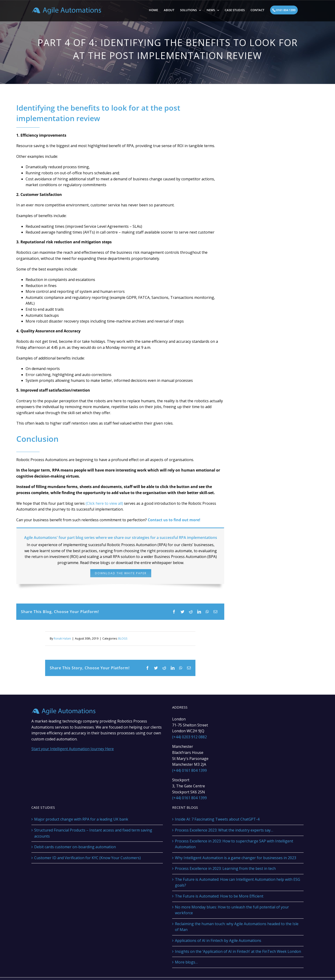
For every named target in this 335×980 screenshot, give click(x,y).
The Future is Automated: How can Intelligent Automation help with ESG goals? (238, 882)
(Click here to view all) (104, 503)
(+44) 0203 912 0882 (189, 737)
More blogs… (186, 962)
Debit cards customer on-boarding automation (75, 847)
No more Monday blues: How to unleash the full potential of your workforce (232, 910)
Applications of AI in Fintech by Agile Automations (218, 940)
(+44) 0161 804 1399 (189, 770)
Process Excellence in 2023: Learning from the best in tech (225, 868)
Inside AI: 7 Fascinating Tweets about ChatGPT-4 (217, 819)
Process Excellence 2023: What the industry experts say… (224, 830)
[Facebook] (174, 612)
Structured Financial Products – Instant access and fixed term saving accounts (93, 833)
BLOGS (123, 638)
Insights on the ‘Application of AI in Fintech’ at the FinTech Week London (238, 951)
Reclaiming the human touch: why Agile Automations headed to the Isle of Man (237, 927)
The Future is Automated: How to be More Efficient (219, 896)
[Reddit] (191, 612)
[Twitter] (182, 612)
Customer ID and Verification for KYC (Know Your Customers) (87, 858)
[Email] (215, 612)
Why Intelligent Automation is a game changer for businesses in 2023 (236, 858)
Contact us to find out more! (174, 520)
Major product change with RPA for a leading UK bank (81, 819)
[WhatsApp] (207, 612)
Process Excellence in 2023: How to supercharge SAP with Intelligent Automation (234, 844)
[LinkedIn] (199, 612)
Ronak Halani (62, 638)
